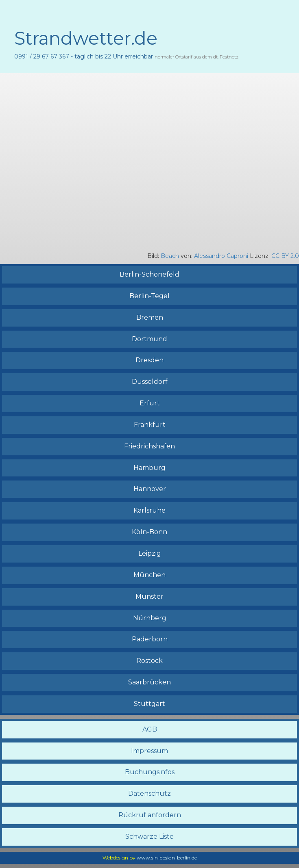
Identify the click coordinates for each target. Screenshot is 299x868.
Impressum (149, 751)
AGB (150, 729)
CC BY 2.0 (284, 256)
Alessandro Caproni (221, 256)
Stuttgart (149, 704)
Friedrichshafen (149, 446)
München (149, 575)
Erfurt (150, 403)
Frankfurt (150, 425)
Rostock (149, 661)
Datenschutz (149, 793)
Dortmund (149, 339)
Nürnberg (150, 618)
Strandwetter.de (86, 38)
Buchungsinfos (150, 772)
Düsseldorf (150, 382)
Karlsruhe (149, 510)
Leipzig (150, 553)
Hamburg (149, 468)
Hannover (150, 489)
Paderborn (150, 639)
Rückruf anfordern (150, 815)
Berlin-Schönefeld (149, 274)
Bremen (150, 317)
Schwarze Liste (149, 837)
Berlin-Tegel (149, 296)
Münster (149, 596)
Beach (170, 256)
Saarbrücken (149, 682)
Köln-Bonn (149, 532)
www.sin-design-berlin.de (167, 858)
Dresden (149, 360)
